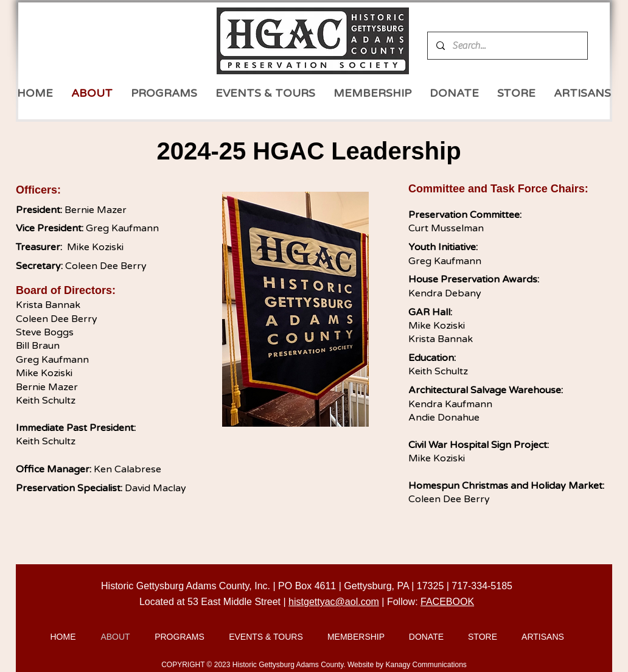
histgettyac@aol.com (334, 602)
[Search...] (507, 46)
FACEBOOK (447, 602)
